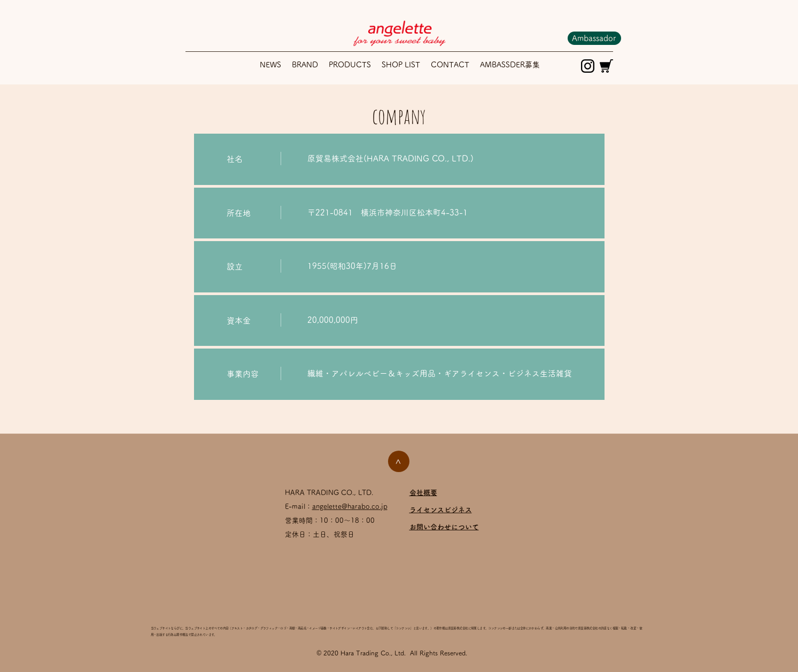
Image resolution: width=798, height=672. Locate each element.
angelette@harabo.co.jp (350, 507)
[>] (399, 461)
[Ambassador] (594, 38)
